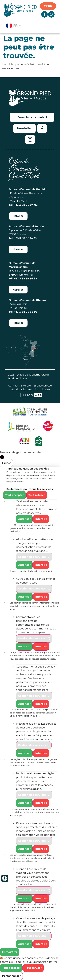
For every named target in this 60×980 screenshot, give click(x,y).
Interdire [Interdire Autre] (41, 597)
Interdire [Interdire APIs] (41, 565)
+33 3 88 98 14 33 (25, 238)
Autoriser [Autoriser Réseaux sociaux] (24, 849)
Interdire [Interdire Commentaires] (41, 646)
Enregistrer (10, 952)
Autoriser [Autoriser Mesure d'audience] (24, 753)
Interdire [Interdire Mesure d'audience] (41, 753)
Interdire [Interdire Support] (41, 898)
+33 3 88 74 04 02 (26, 205)
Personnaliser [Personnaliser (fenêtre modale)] (11, 976)
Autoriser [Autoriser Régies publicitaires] (24, 803)
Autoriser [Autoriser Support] (24, 898)
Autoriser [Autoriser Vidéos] (24, 944)
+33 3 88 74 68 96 (26, 312)
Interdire (41, 519)
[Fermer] (2, 457)
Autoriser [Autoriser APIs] (24, 565)
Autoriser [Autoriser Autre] (24, 597)
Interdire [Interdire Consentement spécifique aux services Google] (41, 704)
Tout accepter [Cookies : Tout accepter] (14, 495)
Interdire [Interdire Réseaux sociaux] (41, 849)
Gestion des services (34, 557)
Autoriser (24, 519)
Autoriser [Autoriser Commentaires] (24, 646)
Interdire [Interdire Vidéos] (41, 944)
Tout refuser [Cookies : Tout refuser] (37, 495)
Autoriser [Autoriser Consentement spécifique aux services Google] (24, 704)
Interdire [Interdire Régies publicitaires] (41, 803)
